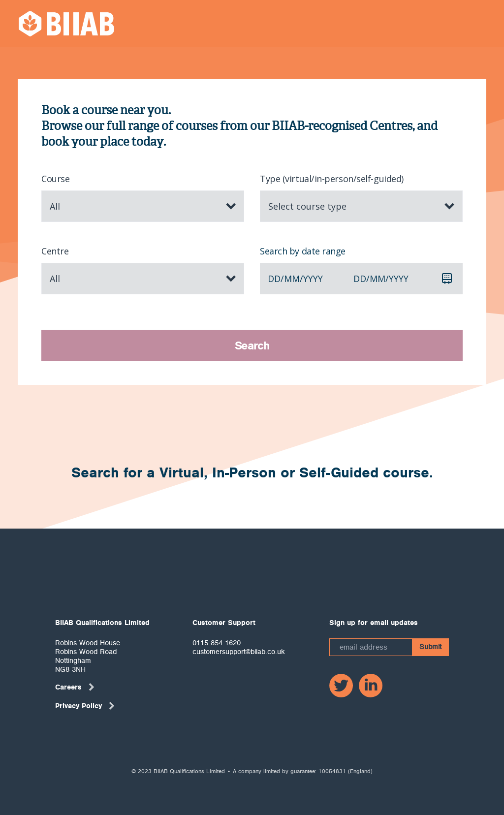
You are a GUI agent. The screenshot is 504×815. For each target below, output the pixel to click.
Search (252, 345)
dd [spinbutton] (274, 279)
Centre (55, 251)
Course (55, 179)
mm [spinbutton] (292, 279)
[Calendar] (447, 279)
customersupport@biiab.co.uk (239, 652)
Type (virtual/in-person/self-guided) (332, 179)
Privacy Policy (85, 706)
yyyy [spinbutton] (313, 279)
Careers (75, 687)
